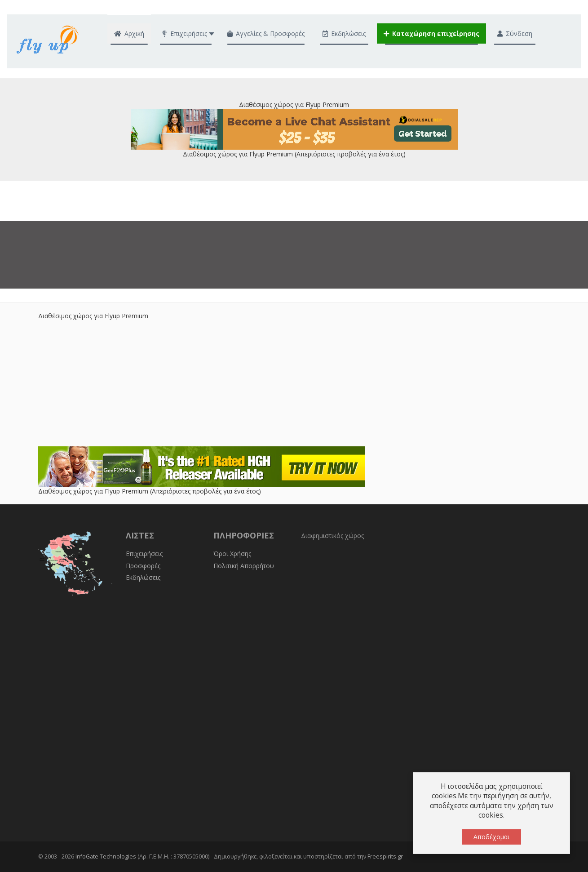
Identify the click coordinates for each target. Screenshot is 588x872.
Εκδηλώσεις (143, 577)
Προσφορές (143, 566)
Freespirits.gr (385, 856)
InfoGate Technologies (106, 856)
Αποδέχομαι (491, 837)
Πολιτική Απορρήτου (244, 566)
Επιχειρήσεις (144, 554)
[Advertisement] (294, 383)
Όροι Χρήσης (232, 554)
